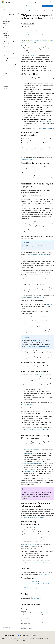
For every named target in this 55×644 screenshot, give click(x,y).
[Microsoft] (3, 2)
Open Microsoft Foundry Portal (33, 6)
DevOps (32, 55)
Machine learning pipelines (28, 159)
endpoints (49, 304)
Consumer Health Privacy (41, 639)
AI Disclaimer (5, 639)
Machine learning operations (47, 129)
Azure (26, 11)
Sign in (52, 2)
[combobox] (11, 13)
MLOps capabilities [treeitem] (9, 58)
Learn (22, 11)
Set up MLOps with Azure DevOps (32, 582)
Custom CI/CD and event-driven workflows (33, 518)
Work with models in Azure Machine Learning (39, 254)
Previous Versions (13, 639)
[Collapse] (18, 10)
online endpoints (40, 375)
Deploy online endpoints (27, 404)
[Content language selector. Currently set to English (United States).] (8, 635)
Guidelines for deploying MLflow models (39, 346)
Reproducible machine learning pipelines (31, 31)
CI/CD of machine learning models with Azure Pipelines (37, 588)
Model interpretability (29, 453)
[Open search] (48, 2)
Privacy (31, 639)
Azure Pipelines (46, 121)
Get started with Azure (47, 6)
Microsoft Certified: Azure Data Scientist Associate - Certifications (36, 619)
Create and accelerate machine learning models (33, 297)
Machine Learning (33, 11)
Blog (20, 639)
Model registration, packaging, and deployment (32, 35)
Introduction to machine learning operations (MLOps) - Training (35, 613)
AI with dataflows (46, 574)
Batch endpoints (42, 368)
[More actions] (53, 11)
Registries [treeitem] (7, 60)
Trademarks (12, 641)
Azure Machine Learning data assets (32, 449)
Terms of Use (5, 641)
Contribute (26, 639)
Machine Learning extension (30, 544)
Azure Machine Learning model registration (34, 463)
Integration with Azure (29, 471)
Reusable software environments (29, 33)
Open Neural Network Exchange (44, 288)
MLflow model (36, 340)
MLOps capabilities (26, 29)
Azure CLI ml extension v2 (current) (38, 41)
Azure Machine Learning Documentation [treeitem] (8, 21)
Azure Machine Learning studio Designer (34, 148)
